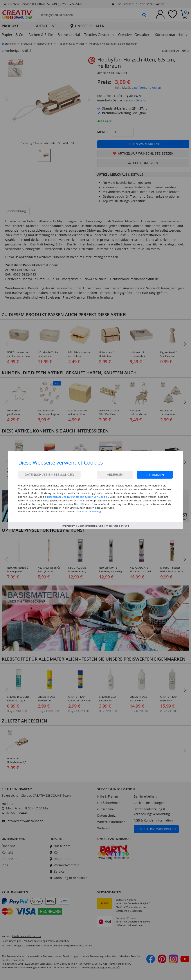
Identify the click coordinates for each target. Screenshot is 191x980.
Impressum (69, 526)
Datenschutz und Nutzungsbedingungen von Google (77, 497)
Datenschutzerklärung (90, 526)
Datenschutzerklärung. (88, 511)
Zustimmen (155, 475)
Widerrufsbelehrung (117, 526)
